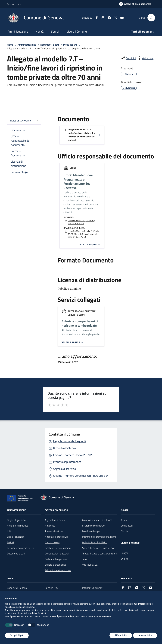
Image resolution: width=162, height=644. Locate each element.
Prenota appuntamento (67, 462)
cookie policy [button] (28, 607)
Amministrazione (18, 32)
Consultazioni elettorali (57, 553)
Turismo (86, 559)
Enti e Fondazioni (16, 537)
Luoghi (124, 553)
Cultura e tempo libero (57, 559)
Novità (40, 32)
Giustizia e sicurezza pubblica (97, 520)
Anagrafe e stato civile (57, 537)
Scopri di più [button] (17, 635)
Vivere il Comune (77, 32)
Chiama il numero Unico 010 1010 (74, 455)
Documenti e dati (50, 45)
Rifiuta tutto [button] (121, 635)
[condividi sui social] (128, 58)
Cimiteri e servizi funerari (58, 548)
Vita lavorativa (90, 565)
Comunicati (127, 526)
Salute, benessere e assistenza (98, 548)
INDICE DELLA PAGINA (24, 121)
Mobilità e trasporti (92, 531)
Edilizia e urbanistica (55, 565)
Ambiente (50, 526)
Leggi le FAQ (51, 588)
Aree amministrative (18, 526)
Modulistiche (70, 45)
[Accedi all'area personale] (135, 4)
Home (10, 45)
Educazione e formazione (58, 570)
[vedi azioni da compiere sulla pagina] (145, 58)
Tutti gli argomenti (143, 32)
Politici (10, 542)
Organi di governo (16, 520)
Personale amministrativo (20, 548)
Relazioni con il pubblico (95, 542)
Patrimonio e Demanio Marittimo (99, 537)
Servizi (55, 32)
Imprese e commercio (93, 526)
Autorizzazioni (52, 542)
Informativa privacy (92, 588)
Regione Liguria (14, 4)
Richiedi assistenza (64, 448)
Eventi (124, 559)
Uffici (10, 531)
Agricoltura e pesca (55, 520)
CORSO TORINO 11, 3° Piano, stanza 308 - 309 (81, 222)
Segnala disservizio (65, 469)
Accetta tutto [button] (145, 635)
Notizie (125, 531)
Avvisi (124, 520)
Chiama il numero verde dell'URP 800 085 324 (81, 476)
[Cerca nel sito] (151, 18)
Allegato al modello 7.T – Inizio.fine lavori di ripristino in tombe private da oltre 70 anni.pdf (82, 135)
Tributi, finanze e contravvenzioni (99, 553)
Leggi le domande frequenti (70, 441)
